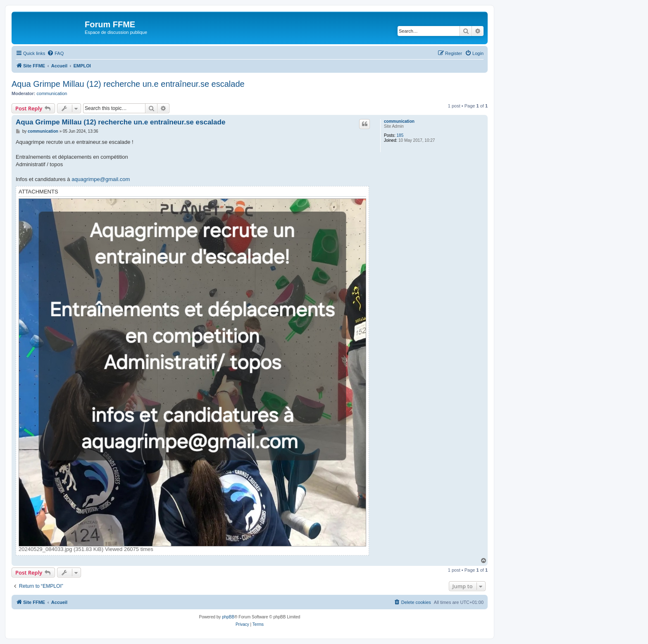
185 (400, 135)
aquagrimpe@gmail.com (101, 179)
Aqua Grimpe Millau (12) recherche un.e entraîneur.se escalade (128, 84)
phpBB (228, 617)
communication (52, 93)
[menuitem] (55, 53)
